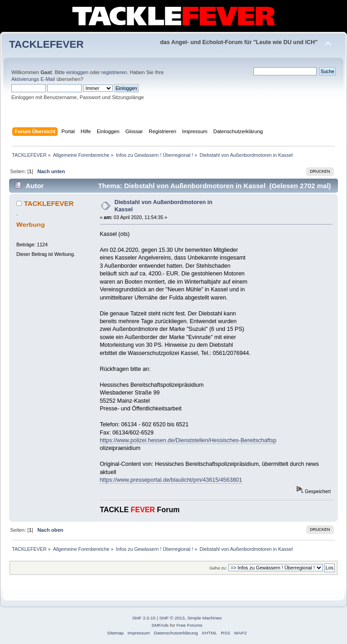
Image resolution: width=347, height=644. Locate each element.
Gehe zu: (218, 568)
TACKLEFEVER (46, 44)
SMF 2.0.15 (144, 618)
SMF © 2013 (172, 618)
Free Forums (189, 625)
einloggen (77, 72)
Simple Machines (204, 618)
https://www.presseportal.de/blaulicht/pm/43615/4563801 (171, 480)
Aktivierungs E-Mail (33, 79)
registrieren (114, 72)
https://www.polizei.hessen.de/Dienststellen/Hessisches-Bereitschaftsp (188, 440)
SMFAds (160, 625)
